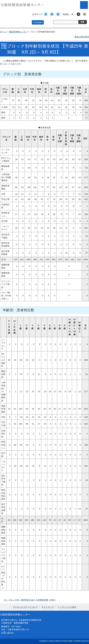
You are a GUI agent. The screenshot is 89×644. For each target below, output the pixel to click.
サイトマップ (48, 607)
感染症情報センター (18, 32)
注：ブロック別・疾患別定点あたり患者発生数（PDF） (30, 600)
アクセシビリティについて (25, 607)
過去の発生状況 (82, 37)
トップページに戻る (67, 607)
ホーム (3, 32)
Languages (38, 22)
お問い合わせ (7, 632)
